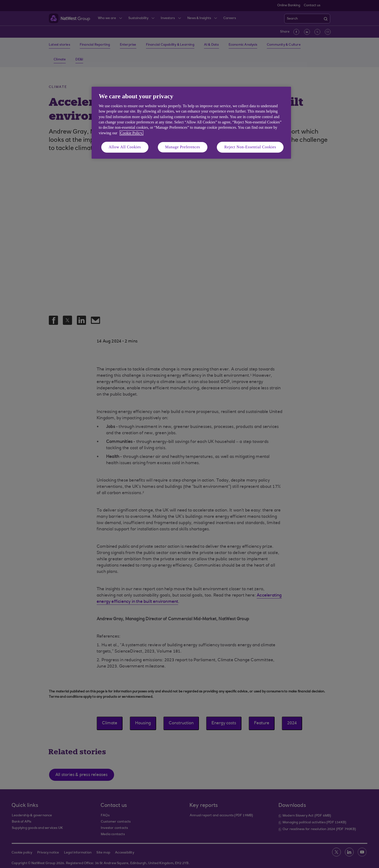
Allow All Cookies (125, 147)
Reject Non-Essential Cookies (250, 147)
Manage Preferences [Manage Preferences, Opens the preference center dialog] (183, 147)
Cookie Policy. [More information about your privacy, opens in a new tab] (131, 133)
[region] (191, 123)
